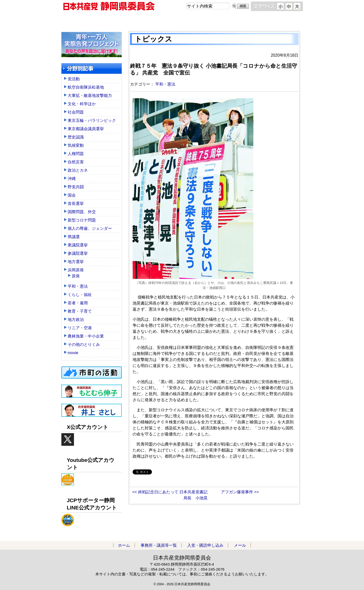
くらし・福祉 (80, 295)
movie (73, 353)
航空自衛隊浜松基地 (86, 87)
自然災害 (76, 162)
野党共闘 (76, 187)
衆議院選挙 (78, 245)
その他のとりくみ (84, 344)
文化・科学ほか (82, 104)
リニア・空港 (80, 328)
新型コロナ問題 (82, 220)
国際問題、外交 (82, 212)
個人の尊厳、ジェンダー (90, 228)
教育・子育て (80, 311)
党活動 (74, 79)
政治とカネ (78, 170)
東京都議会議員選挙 (86, 129)
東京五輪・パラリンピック (92, 120)
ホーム (92, 20)
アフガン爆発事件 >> (240, 492)
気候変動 (76, 145)
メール (273, 20)
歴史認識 (76, 137)
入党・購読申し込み (212, 20)
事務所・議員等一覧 (152, 20)
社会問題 (76, 112)
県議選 (74, 237)
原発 (76, 276)
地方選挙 (76, 262)
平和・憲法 (165, 84)
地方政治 (76, 320)
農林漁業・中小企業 (86, 336)
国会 (72, 195)
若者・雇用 (78, 303)
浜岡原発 (76, 270)
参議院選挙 (78, 253)
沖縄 (72, 179)
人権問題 (76, 154)
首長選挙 (76, 204)
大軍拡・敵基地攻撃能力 (90, 96)
